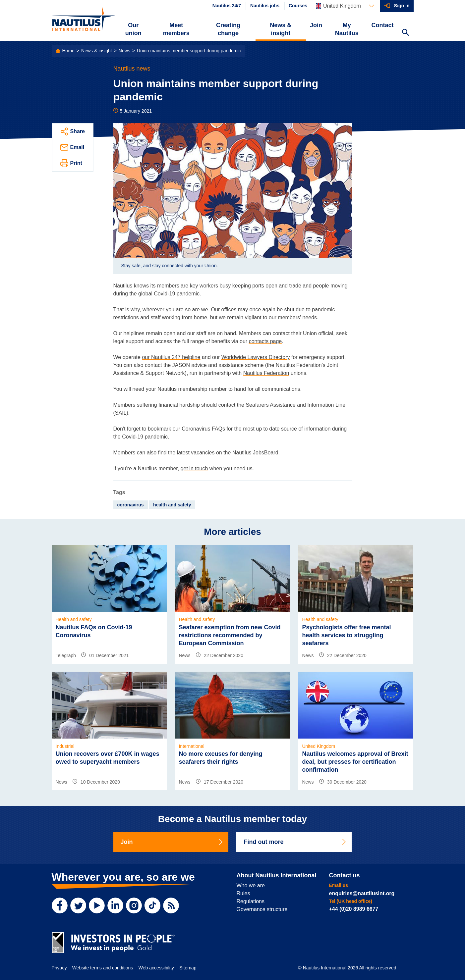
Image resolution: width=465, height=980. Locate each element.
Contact (383, 25)
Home (68, 51)
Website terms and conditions (103, 968)
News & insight (281, 29)
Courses (298, 6)
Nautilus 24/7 (227, 6)
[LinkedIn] (115, 905)
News (124, 51)
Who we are (251, 885)
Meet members (176, 29)
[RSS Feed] (171, 905)
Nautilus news (132, 69)
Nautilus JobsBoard (255, 453)
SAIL (121, 413)
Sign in (402, 6)
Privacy (59, 968)
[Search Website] (406, 33)
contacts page (265, 341)
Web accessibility (156, 968)
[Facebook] (60, 905)
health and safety (172, 505)
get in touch (194, 468)
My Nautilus (347, 29)
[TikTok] (152, 905)
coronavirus (131, 505)
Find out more (295, 842)
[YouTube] (97, 905)
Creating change (228, 29)
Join (316, 25)
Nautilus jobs (265, 6)
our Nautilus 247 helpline (171, 357)
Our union (133, 29)
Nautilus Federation (266, 373)
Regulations (251, 901)
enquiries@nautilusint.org (362, 893)
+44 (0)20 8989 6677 (354, 909)
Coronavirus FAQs (203, 429)
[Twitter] (78, 905)
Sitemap (188, 968)
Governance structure (262, 909)
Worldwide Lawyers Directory (256, 357)
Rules (243, 893)
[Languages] (345, 6)
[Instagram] (134, 905)
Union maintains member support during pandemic (189, 51)
